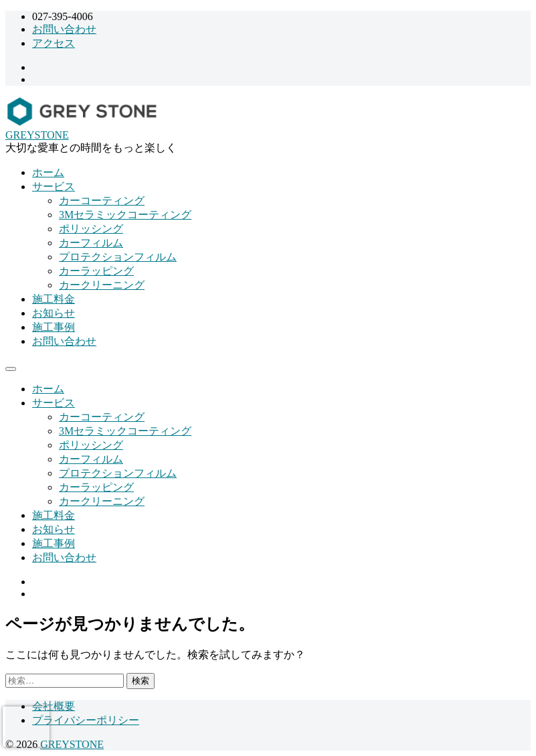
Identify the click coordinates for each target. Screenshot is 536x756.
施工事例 (54, 327)
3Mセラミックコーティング (125, 215)
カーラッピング (96, 271)
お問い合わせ (64, 29)
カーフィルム (91, 243)
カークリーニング (102, 285)
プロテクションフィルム (118, 257)
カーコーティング (102, 201)
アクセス (54, 43)
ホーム (48, 172)
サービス (54, 186)
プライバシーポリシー (86, 720)
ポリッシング (91, 229)
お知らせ (54, 313)
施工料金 (54, 299)
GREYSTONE (37, 135)
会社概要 (54, 706)
